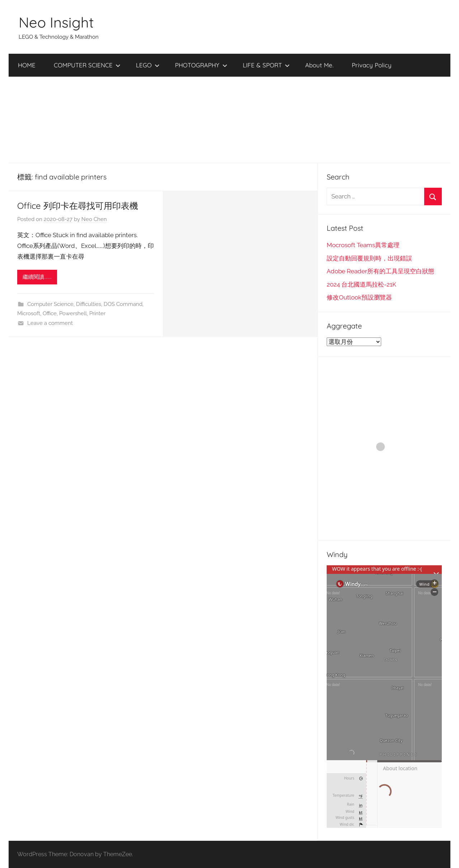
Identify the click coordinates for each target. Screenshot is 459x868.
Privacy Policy (372, 65)
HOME (27, 65)
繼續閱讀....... (37, 277)
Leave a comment (50, 323)
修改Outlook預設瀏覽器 (359, 297)
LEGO (148, 65)
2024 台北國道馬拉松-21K (361, 284)
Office (50, 313)
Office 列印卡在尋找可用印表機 (78, 206)
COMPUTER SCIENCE (87, 65)
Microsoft (29, 313)
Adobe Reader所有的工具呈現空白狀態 (380, 271)
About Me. (319, 65)
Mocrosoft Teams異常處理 (363, 245)
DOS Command (123, 304)
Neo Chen (94, 219)
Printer (97, 313)
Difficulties (89, 304)
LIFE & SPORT (266, 65)
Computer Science (50, 304)
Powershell (73, 313)
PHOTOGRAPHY (201, 65)
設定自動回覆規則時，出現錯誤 (369, 258)
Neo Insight (56, 22)
